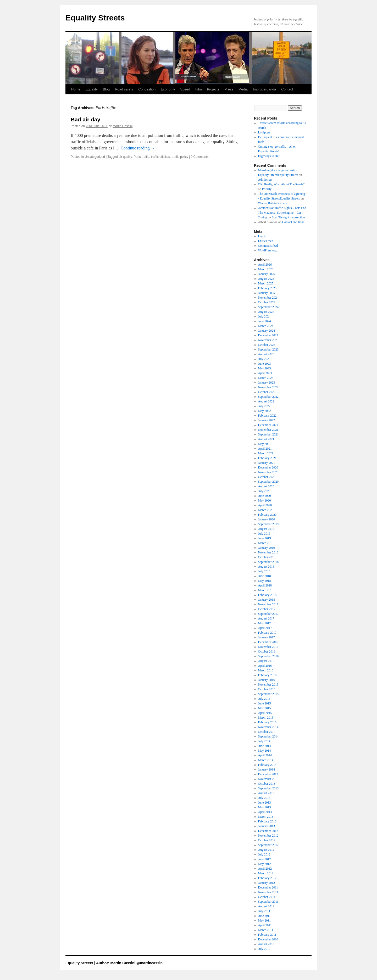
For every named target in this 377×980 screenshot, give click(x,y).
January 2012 (267, 883)
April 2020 (265, 505)
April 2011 (265, 925)
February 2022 (267, 416)
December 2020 (268, 467)
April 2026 (265, 265)
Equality (92, 89)
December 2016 (268, 642)
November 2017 (268, 604)
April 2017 (265, 628)
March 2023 (266, 378)
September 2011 (268, 902)
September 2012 (268, 845)
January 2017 (267, 637)
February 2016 (267, 675)
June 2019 (265, 538)
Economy (168, 89)
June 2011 (265, 916)
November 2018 (268, 552)
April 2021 (265, 449)
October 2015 (267, 689)
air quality (125, 157)
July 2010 (264, 949)
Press (229, 89)
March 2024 (266, 326)
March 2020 (266, 510)
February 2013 (267, 821)
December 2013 (268, 774)
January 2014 (267, 769)
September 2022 (268, 397)
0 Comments (200, 157)
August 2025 (266, 279)
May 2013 (265, 807)
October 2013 (267, 784)
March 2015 (266, 718)
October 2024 (267, 302)
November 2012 (268, 836)
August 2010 (266, 944)
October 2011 (267, 897)
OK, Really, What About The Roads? (281, 184)
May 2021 (265, 444)
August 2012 (266, 850)
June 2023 (265, 364)
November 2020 (268, 472)
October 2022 (267, 392)
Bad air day (85, 119)
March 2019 (266, 543)
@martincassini (150, 963)
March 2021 (266, 453)
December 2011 (268, 887)
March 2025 (266, 283)
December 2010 (268, 939)
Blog (106, 89)
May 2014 (265, 751)
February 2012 (267, 878)
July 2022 (264, 406)
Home (76, 89)
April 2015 (265, 713)
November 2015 (268, 685)
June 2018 (265, 576)
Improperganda (264, 89)
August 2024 (266, 312)
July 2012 (264, 854)
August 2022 (266, 401)
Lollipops (264, 132)
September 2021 (268, 434)
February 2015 (267, 722)
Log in (262, 236)
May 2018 (265, 581)
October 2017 (267, 609)
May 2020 (265, 500)
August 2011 (266, 906)
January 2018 (267, 600)
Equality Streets (95, 18)
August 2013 (266, 793)
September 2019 (268, 524)
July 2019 (264, 534)
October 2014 (267, 732)
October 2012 (267, 840)
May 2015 (265, 708)
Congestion (147, 89)
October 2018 (267, 557)
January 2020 (267, 519)
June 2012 (265, 859)
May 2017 (265, 623)
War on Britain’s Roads (273, 203)
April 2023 (265, 373)
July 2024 (264, 316)
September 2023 (268, 349)
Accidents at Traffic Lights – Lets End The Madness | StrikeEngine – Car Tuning (282, 213)
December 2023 (268, 335)
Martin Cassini (123, 126)
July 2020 (264, 491)
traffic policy (180, 157)
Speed (185, 89)
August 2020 (266, 486)
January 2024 (267, 331)
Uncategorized (95, 157)
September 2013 (268, 788)
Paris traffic (141, 157)
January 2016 (267, 680)
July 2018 (264, 571)
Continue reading (138, 148)
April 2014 (265, 755)
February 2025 (267, 288)
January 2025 (267, 293)
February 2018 (267, 595)
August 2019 (266, 529)
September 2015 (268, 694)
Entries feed (266, 241)
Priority (267, 189)
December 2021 (268, 425)
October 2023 (267, 345)
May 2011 (265, 920)
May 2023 (265, 368)
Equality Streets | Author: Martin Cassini (101, 963)
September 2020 (268, 482)
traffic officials (160, 157)
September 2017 (268, 614)
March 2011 (266, 930)
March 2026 (266, 269)
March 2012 (266, 873)
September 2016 (268, 656)
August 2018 (266, 567)
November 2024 (268, 298)
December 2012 (268, 831)
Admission (265, 180)
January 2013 (267, 826)
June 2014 (265, 746)
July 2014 (264, 741)
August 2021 (266, 439)
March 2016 (266, 670)
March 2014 (266, 760)
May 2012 (265, 864)
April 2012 (265, 869)
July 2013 (264, 798)
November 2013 (268, 779)
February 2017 (267, 633)
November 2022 (268, 387)
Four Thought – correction (288, 217)
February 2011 (267, 935)
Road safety (124, 89)
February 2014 (267, 765)
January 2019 (267, 548)
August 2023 (266, 354)
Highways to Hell (269, 156)
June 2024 (265, 321)
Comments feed (268, 246)
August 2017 (266, 618)
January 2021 (267, 463)
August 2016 (266, 661)
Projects (213, 89)
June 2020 (265, 496)
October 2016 (267, 651)
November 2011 (268, 892)
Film (199, 89)
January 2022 (267, 420)
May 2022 (265, 411)
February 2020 (267, 515)
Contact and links (293, 222)
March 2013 (266, 817)
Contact (287, 89)
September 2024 (268, 307)
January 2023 (267, 383)
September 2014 (268, 736)
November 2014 (268, 727)
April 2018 (265, 585)
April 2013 (265, 812)
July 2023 (264, 359)
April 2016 (265, 666)
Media (243, 89)
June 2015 (265, 703)
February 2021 (267, 458)
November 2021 (268, 430)
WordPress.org (267, 250)
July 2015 (264, 699)
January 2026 (267, 274)
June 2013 (265, 803)
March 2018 (266, 590)
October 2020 (267, 477)
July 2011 (264, 911)
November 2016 (268, 647)
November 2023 (268, 340)
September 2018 (268, 562)
